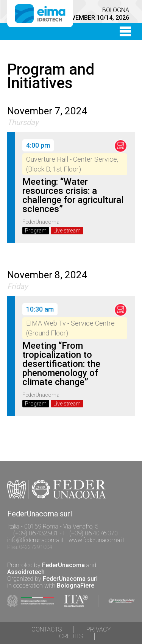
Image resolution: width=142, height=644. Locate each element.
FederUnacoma (63, 565)
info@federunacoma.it (35, 540)
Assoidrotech (26, 572)
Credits (71, 636)
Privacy (98, 629)
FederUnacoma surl (70, 579)
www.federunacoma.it (96, 540)
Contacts (47, 629)
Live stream (67, 231)
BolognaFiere (76, 586)
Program (36, 231)
